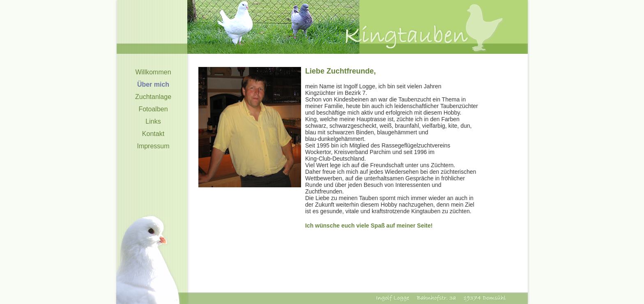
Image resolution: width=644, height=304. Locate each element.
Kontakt (153, 134)
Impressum (153, 146)
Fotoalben (153, 109)
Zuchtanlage (153, 97)
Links (153, 121)
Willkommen (153, 72)
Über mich (153, 84)
